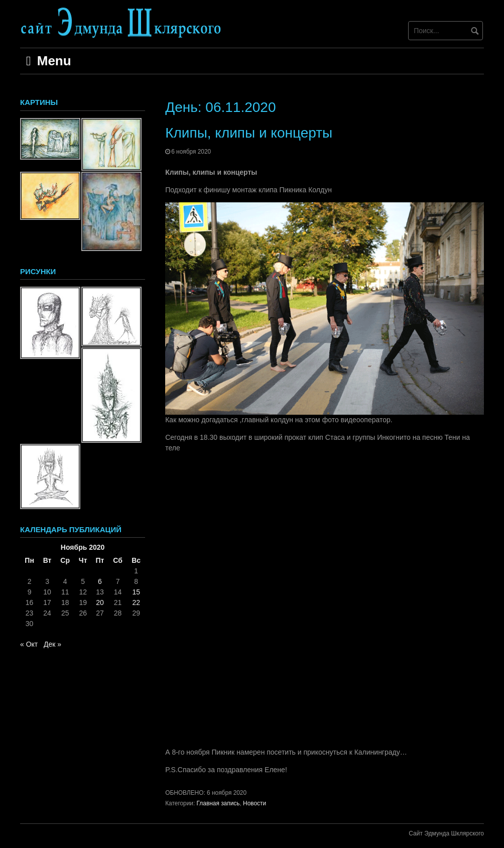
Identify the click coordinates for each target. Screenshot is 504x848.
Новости (255, 803)
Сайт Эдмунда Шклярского (446, 833)
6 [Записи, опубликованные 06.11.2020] (100, 581)
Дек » (52, 644)
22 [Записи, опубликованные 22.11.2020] (136, 602)
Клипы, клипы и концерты (249, 133)
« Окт (29, 644)
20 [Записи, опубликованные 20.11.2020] (100, 602)
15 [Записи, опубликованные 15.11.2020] (136, 592)
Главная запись (218, 803)
